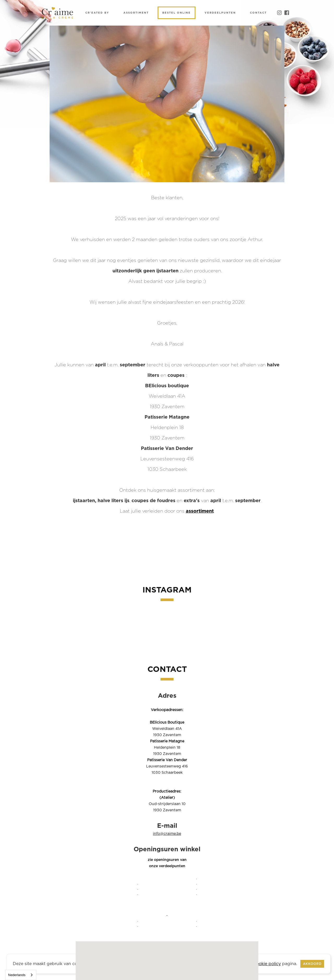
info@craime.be (167, 834)
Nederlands (17, 975)
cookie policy (267, 964)
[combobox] (21, 975)
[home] (57, 13)
